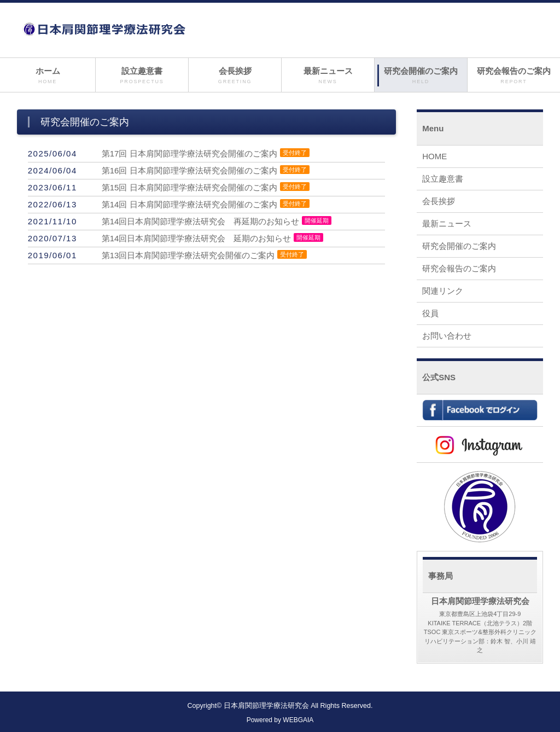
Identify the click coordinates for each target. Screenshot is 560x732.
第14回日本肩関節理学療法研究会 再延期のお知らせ (201, 221)
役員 (430, 313)
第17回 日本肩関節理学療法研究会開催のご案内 (189, 153)
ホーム (48, 76)
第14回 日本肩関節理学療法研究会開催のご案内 (189, 204)
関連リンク (443, 291)
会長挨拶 (235, 76)
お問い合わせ (447, 336)
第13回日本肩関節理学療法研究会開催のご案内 (188, 255)
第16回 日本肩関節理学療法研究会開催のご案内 (189, 170)
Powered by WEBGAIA (280, 720)
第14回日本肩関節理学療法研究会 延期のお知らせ (197, 238)
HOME (434, 156)
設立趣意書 (142, 76)
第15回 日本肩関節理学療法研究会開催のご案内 (189, 187)
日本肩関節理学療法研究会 (266, 706)
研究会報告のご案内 (514, 76)
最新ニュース (328, 76)
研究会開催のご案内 (421, 76)
